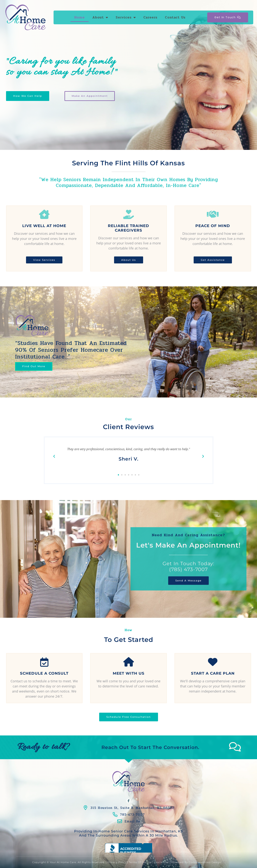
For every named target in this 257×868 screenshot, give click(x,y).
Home (80, 17)
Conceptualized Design (207, 862)
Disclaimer (162, 862)
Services (126, 17)
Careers (150, 17)
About (100, 17)
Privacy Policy (117, 862)
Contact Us (175, 17)
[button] (54, 456)
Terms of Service (140, 862)
